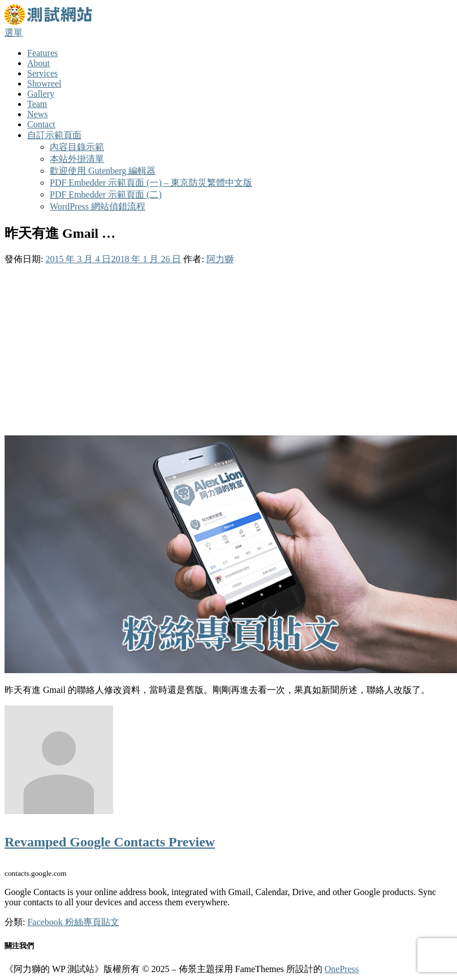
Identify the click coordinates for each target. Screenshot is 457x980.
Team (37, 104)
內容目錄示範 (77, 147)
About (38, 63)
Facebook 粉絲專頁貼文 (73, 922)
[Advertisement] (228, 350)
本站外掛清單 (77, 159)
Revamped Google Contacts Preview (110, 842)
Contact (41, 124)
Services (42, 73)
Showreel (44, 84)
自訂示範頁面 (54, 135)
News (37, 114)
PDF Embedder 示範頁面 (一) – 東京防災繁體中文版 (151, 183)
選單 (14, 33)
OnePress (342, 969)
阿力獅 (220, 259)
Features (42, 53)
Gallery (41, 94)
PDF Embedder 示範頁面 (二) (106, 194)
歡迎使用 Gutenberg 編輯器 (103, 171)
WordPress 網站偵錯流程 (98, 206)
